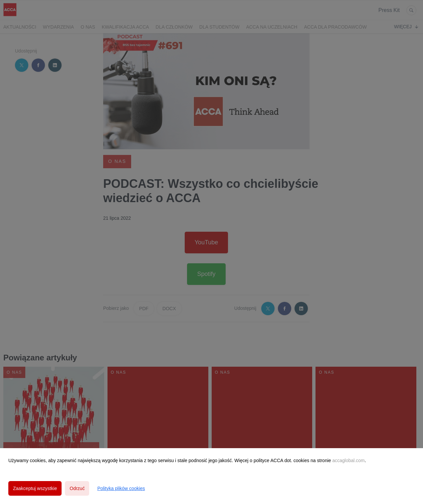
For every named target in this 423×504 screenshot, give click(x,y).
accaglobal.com (348, 460)
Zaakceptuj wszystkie (35, 488)
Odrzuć (77, 488)
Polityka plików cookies (121, 488)
